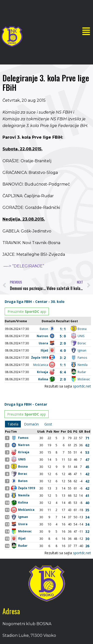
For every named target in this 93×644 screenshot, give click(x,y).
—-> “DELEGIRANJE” (24, 266)
